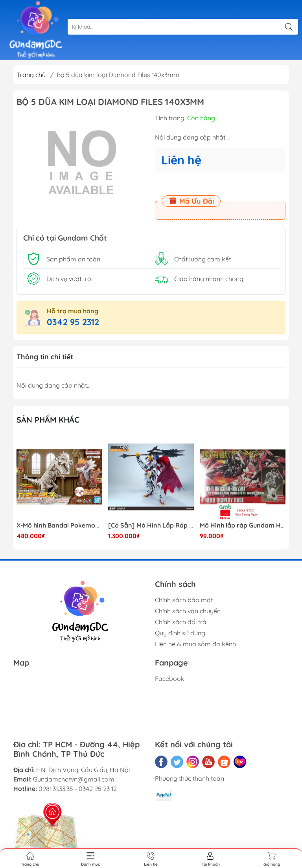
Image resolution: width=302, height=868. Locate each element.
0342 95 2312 (73, 322)
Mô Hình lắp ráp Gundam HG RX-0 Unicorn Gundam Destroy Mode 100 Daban (243, 525)
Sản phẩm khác (48, 420)
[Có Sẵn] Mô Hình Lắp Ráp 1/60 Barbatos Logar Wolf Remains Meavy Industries (151, 525)
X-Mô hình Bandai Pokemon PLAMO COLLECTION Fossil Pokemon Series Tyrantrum (59, 525)
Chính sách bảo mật (184, 600)
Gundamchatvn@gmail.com (74, 779)
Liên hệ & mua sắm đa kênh (195, 644)
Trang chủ (31, 75)
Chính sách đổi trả (181, 622)
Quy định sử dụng (180, 633)
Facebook (170, 679)
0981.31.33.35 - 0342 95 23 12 (78, 789)
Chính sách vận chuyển (188, 611)
